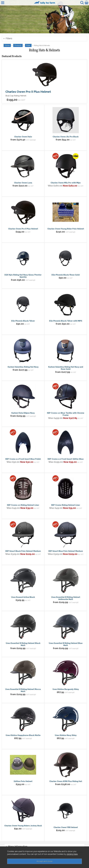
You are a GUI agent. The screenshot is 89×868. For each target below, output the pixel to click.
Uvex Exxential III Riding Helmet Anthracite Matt (66, 598)
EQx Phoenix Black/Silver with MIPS (66, 321)
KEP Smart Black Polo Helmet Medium (23, 551)
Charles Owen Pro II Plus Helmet (28, 92)
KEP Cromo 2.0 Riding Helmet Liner (23, 505)
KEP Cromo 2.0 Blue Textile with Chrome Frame (66, 414)
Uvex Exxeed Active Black (23, 597)
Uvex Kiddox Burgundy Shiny (66, 689)
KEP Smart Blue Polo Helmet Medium (66, 551)
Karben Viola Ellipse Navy (23, 413)
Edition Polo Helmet (23, 781)
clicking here (72, 854)
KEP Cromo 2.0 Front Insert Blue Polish (23, 459)
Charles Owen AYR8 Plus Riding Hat (66, 781)
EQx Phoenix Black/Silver (23, 321)
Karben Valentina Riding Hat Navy (23, 367)
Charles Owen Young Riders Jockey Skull (23, 826)
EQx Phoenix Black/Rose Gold (66, 275)
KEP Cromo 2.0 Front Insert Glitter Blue (66, 459)
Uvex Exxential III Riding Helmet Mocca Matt (23, 690)
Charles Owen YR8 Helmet (66, 827)
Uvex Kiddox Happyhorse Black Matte (23, 735)
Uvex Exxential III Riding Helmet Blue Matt (66, 644)
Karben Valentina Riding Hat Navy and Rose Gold (66, 368)
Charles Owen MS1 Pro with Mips (66, 183)
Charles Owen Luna (23, 183)
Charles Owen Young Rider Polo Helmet (66, 229)
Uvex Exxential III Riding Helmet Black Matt (23, 644)
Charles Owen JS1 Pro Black (66, 137)
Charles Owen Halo (23, 137)
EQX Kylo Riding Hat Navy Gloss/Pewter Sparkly (23, 276)
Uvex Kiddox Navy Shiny (66, 735)
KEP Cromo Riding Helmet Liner (66, 505)
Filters (9, 38)
